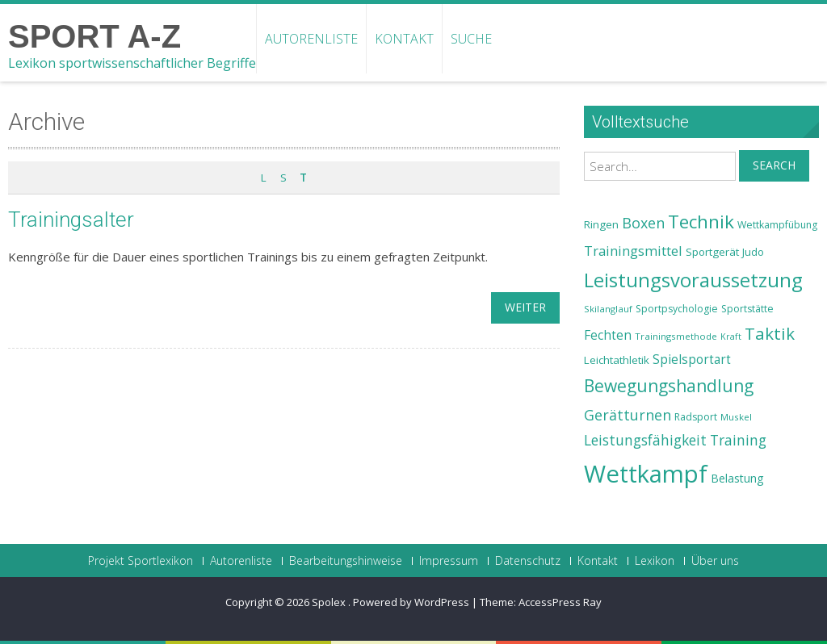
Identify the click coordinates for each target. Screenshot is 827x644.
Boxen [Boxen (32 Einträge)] (643, 223)
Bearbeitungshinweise (346, 561)
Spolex (330, 602)
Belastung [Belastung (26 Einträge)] (737, 478)
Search (774, 165)
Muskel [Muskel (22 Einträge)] (736, 417)
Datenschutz (528, 561)
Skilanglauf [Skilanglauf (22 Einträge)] (608, 309)
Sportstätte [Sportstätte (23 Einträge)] (747, 309)
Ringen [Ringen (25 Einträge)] (601, 224)
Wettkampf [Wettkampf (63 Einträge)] (646, 474)
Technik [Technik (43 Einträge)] (701, 222)
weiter (525, 307)
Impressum (449, 561)
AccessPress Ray (560, 602)
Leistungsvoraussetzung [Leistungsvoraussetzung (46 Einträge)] (693, 280)
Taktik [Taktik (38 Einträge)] (770, 333)
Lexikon (655, 561)
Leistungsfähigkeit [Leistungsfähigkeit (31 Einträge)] (645, 440)
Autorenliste (311, 39)
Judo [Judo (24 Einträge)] (753, 252)
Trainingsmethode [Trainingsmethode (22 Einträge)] (676, 336)
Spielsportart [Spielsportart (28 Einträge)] (692, 360)
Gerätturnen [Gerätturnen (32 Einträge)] (628, 415)
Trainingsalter (71, 220)
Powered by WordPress (411, 602)
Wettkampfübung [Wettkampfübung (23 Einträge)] (777, 225)
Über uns (715, 561)
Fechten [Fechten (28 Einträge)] (608, 335)
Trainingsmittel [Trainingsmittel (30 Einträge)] (633, 251)
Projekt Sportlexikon (141, 561)
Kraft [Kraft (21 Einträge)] (731, 337)
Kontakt (404, 39)
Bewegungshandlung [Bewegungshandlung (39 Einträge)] (669, 386)
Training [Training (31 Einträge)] (738, 440)
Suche (471, 39)
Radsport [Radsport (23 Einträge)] (696, 417)
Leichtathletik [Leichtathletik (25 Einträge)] (617, 360)
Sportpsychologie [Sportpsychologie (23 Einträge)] (677, 309)
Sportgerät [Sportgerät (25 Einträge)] (712, 252)
